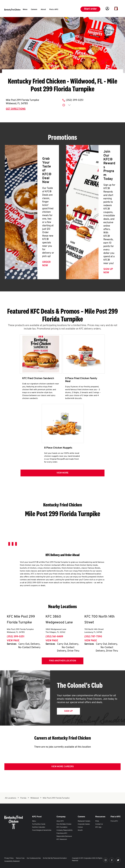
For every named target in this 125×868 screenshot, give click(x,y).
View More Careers (62, 768)
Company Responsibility (65, 830)
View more (62, 474)
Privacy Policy (9, 858)
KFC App (98, 827)
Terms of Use (20, 858)
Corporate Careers (84, 824)
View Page (13, 642)
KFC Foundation (62, 827)
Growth (80, 830)
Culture (80, 827)
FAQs (97, 821)
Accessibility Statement (12, 861)
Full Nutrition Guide (39, 824)
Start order (90, 9)
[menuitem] (25, 10)
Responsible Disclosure (64, 836)
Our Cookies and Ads (34, 858)
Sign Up (68, 713)
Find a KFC (114, 821)
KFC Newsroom (62, 839)
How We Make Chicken (64, 824)
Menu (34, 821)
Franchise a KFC (62, 833)
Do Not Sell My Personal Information (55, 858)
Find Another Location (63, 662)
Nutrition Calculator (39, 827)
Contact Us (99, 824)
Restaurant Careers (84, 821)
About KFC (60, 821)
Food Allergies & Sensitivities (42, 830)
